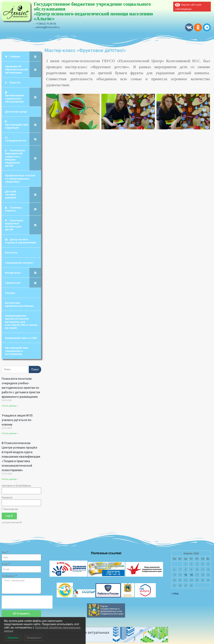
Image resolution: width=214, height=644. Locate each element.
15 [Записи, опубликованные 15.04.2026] (186, 575)
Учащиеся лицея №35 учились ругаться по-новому (17, 420)
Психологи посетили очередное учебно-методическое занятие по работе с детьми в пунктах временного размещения (21, 388)
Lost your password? (12, 522)
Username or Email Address (16, 486)
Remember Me (10, 509)
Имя (4, 552)
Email (5, 564)
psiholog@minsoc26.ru (48, 27)
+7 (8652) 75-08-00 (46, 24)
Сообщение (8, 576)
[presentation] (27, 602)
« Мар (175, 593)
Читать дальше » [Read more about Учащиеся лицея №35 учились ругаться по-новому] (10, 433)
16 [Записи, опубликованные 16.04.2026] (191, 575)
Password (7, 498)
